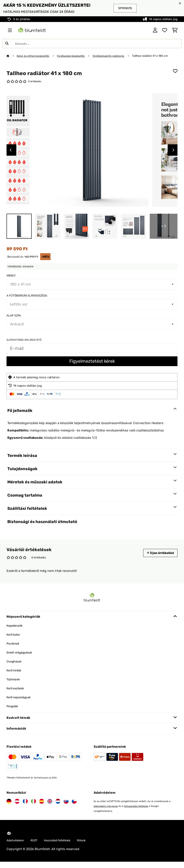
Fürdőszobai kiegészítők (77, 56)
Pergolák (13, 712)
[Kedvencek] (165, 30)
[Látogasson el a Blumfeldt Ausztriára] (17, 807)
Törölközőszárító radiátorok (118, 56)
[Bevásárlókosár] (175, 30)
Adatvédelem (17, 846)
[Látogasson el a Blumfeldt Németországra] (9, 807)
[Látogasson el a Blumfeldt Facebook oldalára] (9, 839)
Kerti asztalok (17, 694)
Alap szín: (14, 321)
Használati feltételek (64, 846)
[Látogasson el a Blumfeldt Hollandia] (58, 807)
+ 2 (163, 232)
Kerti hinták (15, 676)
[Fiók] (155, 30)
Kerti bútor (15, 640)
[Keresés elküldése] (7, 44)
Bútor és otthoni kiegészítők (35, 56)
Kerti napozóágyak (21, 703)
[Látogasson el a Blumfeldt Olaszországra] (33, 807)
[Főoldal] (12, 56)
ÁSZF (38, 846)
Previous (11, 156)
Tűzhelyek (14, 685)
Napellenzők (16, 631)
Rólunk (91, 846)
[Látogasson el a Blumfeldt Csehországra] (74, 807)
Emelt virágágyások (22, 658)
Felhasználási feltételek (141, 812)
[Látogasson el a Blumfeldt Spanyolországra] (42, 807)
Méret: (11, 281)
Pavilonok (14, 649)
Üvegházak (15, 667)
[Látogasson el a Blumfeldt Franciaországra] (25, 807)
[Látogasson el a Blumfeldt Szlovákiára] (66, 807)
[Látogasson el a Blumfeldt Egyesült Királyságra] (50, 807)
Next (173, 156)
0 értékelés (35, 87)
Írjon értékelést (158, 559)
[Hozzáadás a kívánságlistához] (175, 76)
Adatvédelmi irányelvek (107, 812)
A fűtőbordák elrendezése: (27, 301)
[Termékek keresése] (92, 44)
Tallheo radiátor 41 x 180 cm (24, 61)
